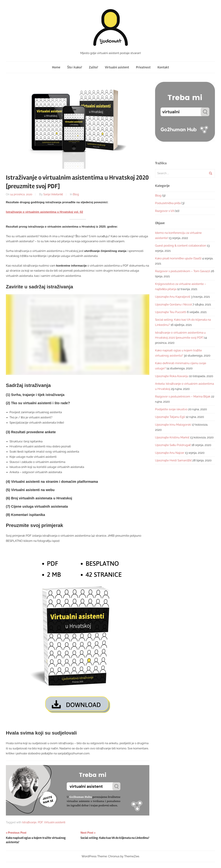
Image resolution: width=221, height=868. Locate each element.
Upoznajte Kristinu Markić (172, 437)
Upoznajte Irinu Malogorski (173, 425)
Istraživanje (29, 822)
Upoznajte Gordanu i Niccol (173, 304)
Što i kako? (75, 67)
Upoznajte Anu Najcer (170, 453)
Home (56, 67)
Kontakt (163, 67)
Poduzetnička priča (168, 203)
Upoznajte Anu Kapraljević (173, 297)
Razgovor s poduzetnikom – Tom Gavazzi (183, 271)
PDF (40, 822)
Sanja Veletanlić (53, 194)
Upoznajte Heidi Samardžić (173, 460)
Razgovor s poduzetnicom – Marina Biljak (183, 396)
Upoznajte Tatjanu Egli (170, 417)
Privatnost (143, 67)
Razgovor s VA (165, 211)
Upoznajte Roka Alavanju (172, 376)
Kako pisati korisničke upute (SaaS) (178, 258)
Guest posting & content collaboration (181, 246)
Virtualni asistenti (55, 822)
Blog (76, 194)
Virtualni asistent (117, 67)
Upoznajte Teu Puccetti (171, 312)
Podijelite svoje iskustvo (171, 409)
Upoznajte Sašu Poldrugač (173, 445)
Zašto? (93, 67)
